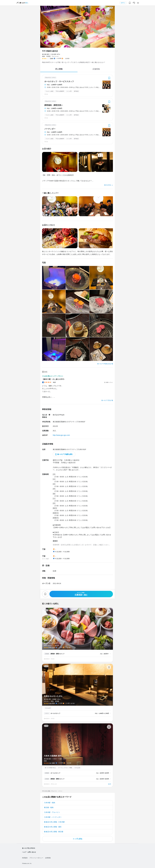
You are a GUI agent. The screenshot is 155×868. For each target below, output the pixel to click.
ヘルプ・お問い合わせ (29, 852)
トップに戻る (77, 839)
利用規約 (25, 858)
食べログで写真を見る (104, 364)
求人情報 (59, 69)
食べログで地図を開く (65, 454)
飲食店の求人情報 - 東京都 (54, 832)
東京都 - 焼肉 (49, 807)
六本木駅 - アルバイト (52, 812)
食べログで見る (106, 400)
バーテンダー (50, 129)
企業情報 (48, 858)
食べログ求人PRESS (29, 848)
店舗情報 (96, 69)
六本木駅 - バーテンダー (53, 817)
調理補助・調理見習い (54, 105)
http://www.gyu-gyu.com (61, 435)
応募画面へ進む (81, 594)
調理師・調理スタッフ (57, 654)
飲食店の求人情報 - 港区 (53, 827)
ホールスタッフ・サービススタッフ (59, 82)
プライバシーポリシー (36, 858)
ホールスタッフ (55, 713)
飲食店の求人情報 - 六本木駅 (54, 822)
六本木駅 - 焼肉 (50, 803)
